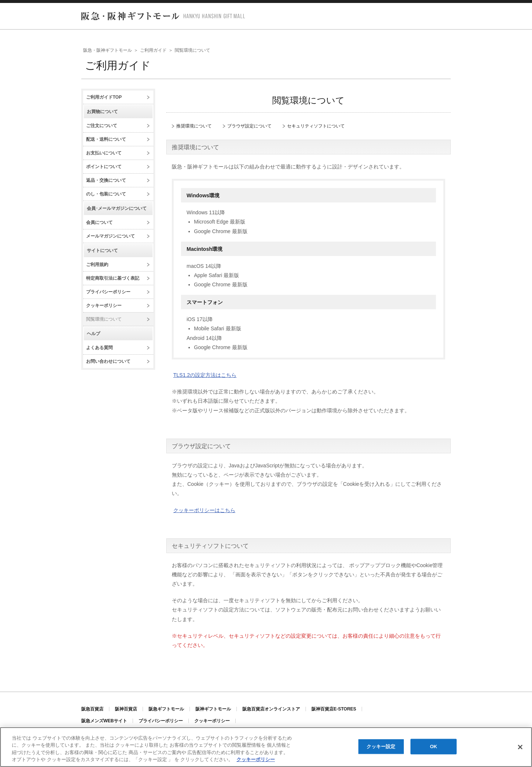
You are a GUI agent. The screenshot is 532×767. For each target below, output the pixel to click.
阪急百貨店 (92, 709)
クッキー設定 (381, 746)
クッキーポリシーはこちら (204, 510)
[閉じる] (520, 747)
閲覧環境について (104, 319)
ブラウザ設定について (249, 126)
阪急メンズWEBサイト (104, 721)
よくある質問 (99, 348)
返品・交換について (106, 180)
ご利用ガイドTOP (104, 97)
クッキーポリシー (104, 306)
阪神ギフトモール (213, 709)
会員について (99, 222)
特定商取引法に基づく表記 (113, 278)
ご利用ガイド (153, 50)
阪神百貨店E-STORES (334, 709)
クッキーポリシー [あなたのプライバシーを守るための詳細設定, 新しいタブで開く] (256, 759)
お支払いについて (104, 153)
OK (434, 746)
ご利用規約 (97, 265)
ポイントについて (104, 167)
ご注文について (102, 126)
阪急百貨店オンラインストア (271, 709)
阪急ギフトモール (166, 709)
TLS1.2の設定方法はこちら (205, 375)
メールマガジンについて (110, 236)
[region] (266, 747)
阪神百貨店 (126, 709)
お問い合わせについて (108, 361)
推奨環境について (194, 126)
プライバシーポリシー (108, 292)
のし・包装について (106, 194)
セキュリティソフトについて (316, 126)
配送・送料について (106, 139)
